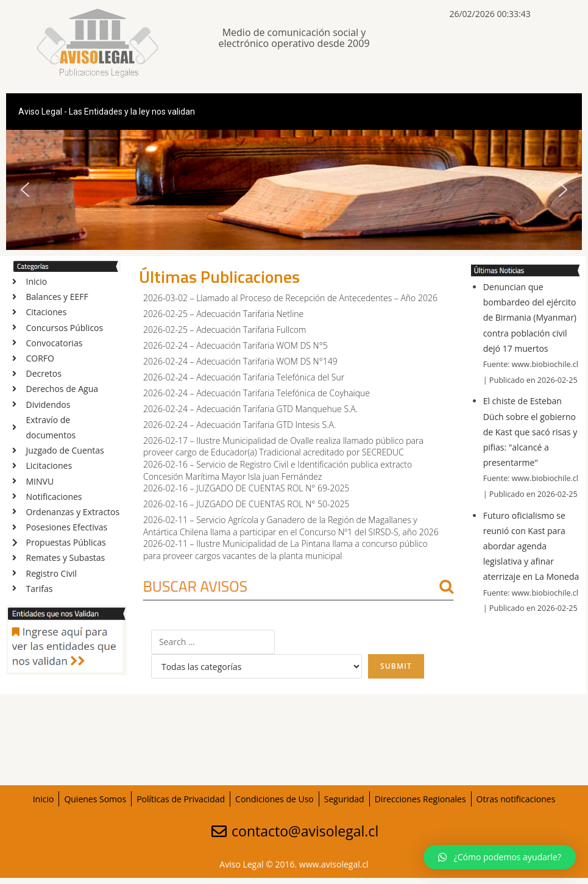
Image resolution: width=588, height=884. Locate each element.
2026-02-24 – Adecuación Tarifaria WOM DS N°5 (236, 345)
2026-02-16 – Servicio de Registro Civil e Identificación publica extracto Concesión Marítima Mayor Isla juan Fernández (278, 470)
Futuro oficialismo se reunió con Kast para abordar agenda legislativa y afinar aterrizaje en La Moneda (531, 546)
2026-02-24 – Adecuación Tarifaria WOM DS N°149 (240, 361)
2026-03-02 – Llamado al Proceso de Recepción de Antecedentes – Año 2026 (290, 298)
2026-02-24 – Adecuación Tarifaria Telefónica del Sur (244, 377)
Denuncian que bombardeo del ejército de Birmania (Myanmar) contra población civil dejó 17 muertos (530, 318)
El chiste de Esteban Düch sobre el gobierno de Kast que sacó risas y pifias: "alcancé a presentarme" (530, 432)
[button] (25, 190)
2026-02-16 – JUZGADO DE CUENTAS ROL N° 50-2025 (246, 504)
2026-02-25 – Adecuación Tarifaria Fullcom (225, 330)
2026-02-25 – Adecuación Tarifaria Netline (223, 314)
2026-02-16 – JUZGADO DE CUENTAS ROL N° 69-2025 (246, 488)
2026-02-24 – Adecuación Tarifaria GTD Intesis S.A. (239, 425)
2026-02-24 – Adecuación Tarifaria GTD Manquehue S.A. (250, 409)
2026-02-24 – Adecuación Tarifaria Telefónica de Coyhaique (257, 393)
